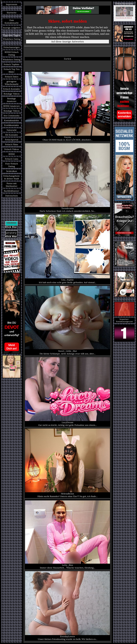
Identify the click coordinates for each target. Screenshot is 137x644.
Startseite (12, 13)
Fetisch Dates (12, 77)
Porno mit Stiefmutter (12, 185)
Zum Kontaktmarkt (12, 21)
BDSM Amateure (12, 106)
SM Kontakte (12, 135)
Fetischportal (12, 140)
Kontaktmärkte (12, 120)
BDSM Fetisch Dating (12, 53)
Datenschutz (12, 196)
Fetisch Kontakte (12, 89)
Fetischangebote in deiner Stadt (12, 177)
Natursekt (12, 130)
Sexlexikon (12, 171)
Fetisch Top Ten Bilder (12, 70)
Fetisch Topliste (12, 64)
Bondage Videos (12, 94)
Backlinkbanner (12, 191)
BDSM (12, 154)
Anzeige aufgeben (12, 28)
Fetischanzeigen (12, 47)
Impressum (12, 4)
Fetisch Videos (12, 149)
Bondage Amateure (12, 100)
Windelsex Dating (12, 39)
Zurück (68, 59)
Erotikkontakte (12, 125)
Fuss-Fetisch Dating (12, 165)
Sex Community (12, 116)
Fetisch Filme (12, 144)
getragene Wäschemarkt (12, 83)
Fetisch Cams (12, 159)
